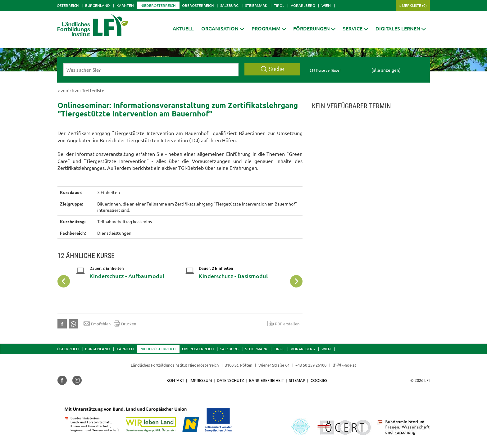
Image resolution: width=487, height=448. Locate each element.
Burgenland (98, 5)
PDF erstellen (283, 324)
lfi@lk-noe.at (344, 365)
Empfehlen (97, 324)
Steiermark (256, 5)
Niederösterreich (158, 5)
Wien (326, 5)
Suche (272, 69)
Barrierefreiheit (266, 380)
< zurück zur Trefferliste (81, 90)
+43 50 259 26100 (311, 365)
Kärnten (125, 5)
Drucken (125, 324)
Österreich (68, 5)
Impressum (201, 380)
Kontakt (175, 380)
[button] (223, 28)
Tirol (279, 5)
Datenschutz (230, 380)
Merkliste (414, 5)
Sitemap (297, 380)
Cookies (319, 380)
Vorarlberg (303, 5)
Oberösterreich (198, 5)
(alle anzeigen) (386, 70)
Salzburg (229, 5)
